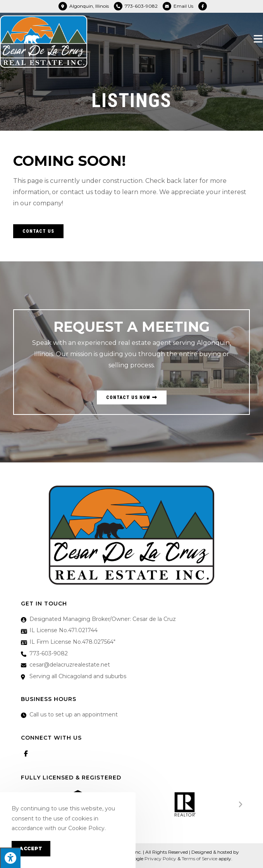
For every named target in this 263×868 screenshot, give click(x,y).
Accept (31, 848)
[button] (38, 231)
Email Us (183, 6)
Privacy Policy (160, 859)
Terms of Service (199, 859)
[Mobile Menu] (258, 39)
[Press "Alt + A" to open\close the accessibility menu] (10, 858)
